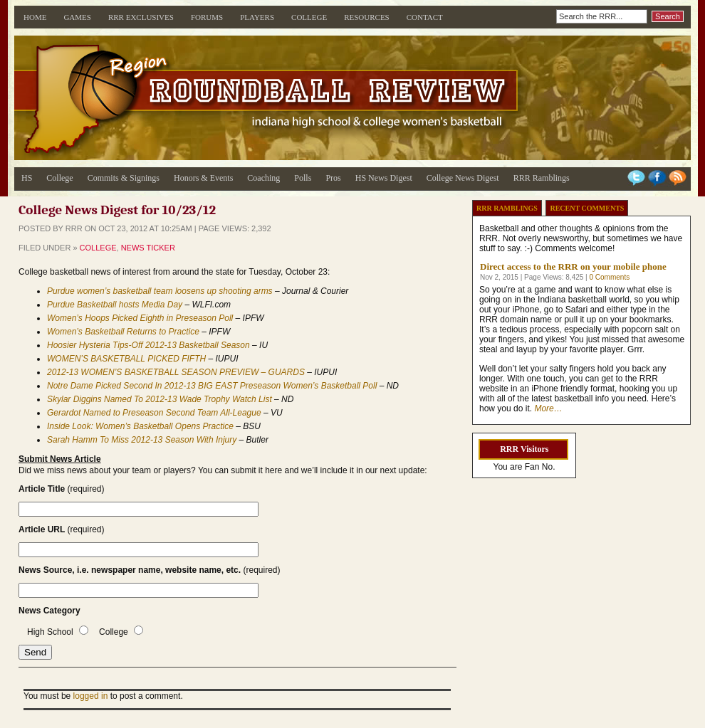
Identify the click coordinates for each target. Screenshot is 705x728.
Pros (333, 178)
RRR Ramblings (542, 178)
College (309, 17)
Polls (303, 178)
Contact (425, 17)
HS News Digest (384, 178)
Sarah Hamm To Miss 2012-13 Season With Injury (142, 440)
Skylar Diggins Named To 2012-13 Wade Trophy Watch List (160, 399)
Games (77, 17)
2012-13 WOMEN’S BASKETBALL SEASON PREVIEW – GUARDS (176, 372)
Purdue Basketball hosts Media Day (115, 305)
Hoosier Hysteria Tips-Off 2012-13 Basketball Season (148, 345)
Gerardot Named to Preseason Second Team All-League (154, 413)
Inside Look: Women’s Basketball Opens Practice (140, 426)
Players (257, 17)
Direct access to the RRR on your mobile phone (573, 267)
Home (35, 17)
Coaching (263, 178)
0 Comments (609, 277)
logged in (91, 696)
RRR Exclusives (141, 17)
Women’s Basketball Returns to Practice (123, 332)
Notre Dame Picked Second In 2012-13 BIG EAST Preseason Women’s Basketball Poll (212, 386)
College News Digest (463, 178)
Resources (367, 17)
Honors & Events (203, 178)
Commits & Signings (124, 178)
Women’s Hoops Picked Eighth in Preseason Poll (140, 318)
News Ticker (148, 248)
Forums (207, 17)
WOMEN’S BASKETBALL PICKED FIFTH (126, 359)
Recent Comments (587, 208)
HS (27, 178)
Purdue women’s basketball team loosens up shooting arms (160, 291)
